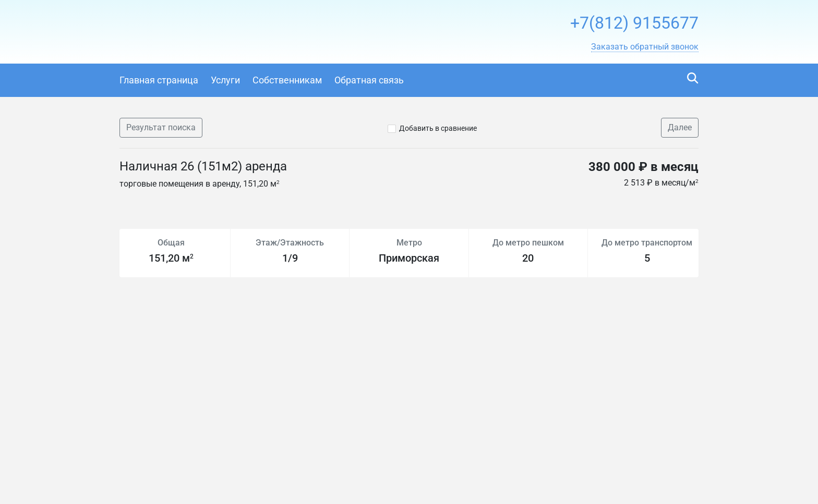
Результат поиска (161, 127)
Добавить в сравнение (438, 128)
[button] (645, 47)
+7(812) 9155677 (634, 23)
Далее (680, 127)
